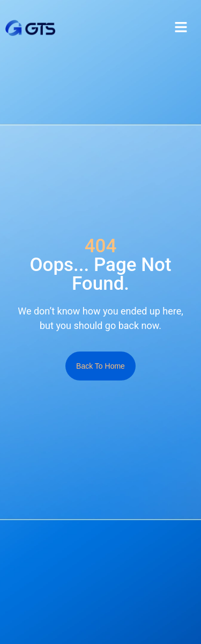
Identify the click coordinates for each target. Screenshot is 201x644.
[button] (181, 28)
